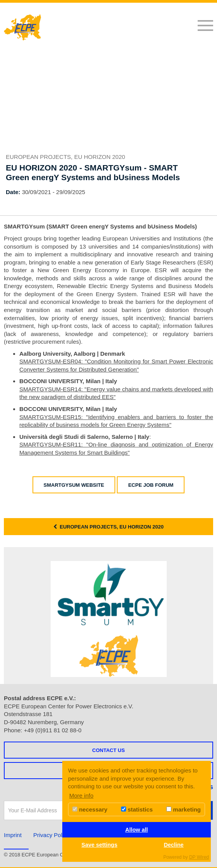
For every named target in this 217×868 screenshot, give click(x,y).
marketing (184, 809)
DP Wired (199, 857)
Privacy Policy (51, 835)
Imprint (13, 835)
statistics (137, 809)
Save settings (100, 845)
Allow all (137, 830)
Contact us (108, 750)
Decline (173, 845)
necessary (90, 809)
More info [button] (81, 796)
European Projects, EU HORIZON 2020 (108, 527)
